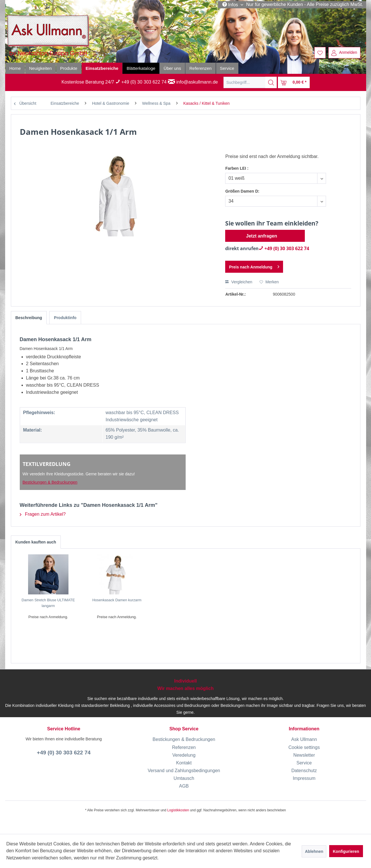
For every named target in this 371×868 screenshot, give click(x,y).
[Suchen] (271, 82)
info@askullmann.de (193, 82)
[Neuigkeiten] (41, 68)
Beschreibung (29, 318)
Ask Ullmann (304, 739)
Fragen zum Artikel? (43, 514)
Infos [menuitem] (231, 5)
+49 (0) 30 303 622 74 (141, 82)
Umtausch (184, 778)
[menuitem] (320, 53)
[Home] (15, 68)
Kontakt (184, 763)
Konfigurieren (346, 851)
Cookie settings (304, 747)
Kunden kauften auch (36, 542)
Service (304, 763)
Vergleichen (239, 282)
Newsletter (304, 755)
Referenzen (184, 747)
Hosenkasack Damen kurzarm (117, 600)
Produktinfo (65, 318)
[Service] (227, 68)
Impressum (304, 778)
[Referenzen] (201, 68)
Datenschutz (304, 771)
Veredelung (184, 755)
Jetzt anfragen (262, 236)
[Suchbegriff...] (250, 82)
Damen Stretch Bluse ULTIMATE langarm (48, 603)
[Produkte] (69, 68)
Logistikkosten (178, 810)
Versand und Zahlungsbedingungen (184, 771)
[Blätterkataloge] (141, 68)
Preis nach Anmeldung (254, 266)
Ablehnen (314, 851)
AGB (184, 786)
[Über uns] (172, 68)
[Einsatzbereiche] (102, 68)
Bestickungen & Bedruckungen (50, 482)
